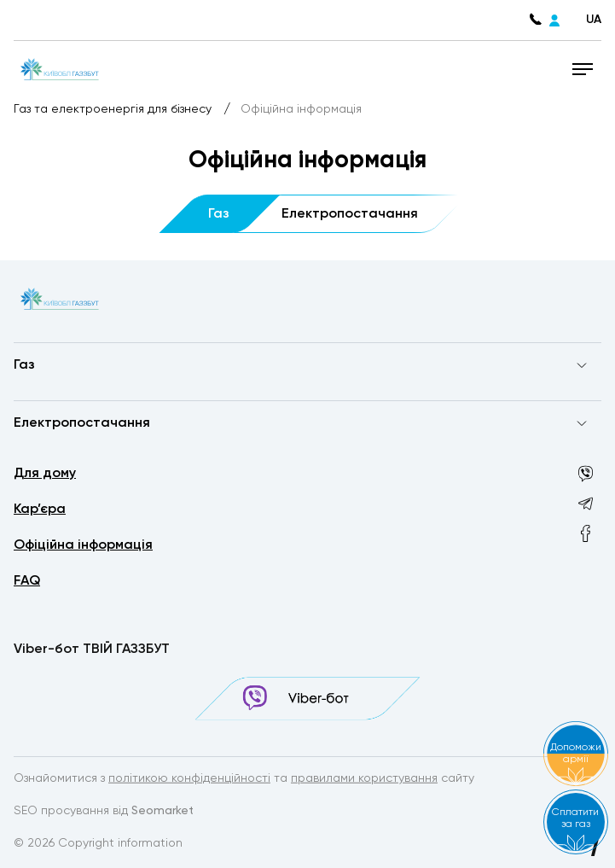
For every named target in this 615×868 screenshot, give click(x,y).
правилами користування (364, 779)
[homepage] (58, 68)
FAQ (27, 581)
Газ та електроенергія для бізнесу (114, 109)
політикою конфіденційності (189, 779)
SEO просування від (104, 812)
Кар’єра (40, 510)
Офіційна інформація (83, 545)
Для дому (45, 474)
